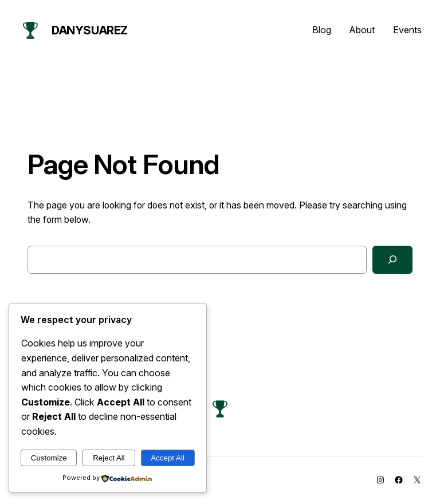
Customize (49, 458)
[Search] (392, 260)
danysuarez (90, 30)
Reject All (109, 458)
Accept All (168, 458)
